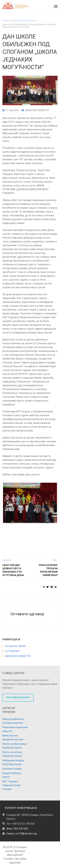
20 (25, 530)
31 (15, 534)
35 (30, 534)
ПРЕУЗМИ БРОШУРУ (18, 698)
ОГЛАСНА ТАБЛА (15, 646)
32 (19, 534)
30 (12, 534)
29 (8, 534)
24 (39, 530)
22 (32, 530)
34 (26, 534)
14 (54, 526)
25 (43, 530)
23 (36, 530)
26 (47, 530)
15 (6, 530)
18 (17, 530)
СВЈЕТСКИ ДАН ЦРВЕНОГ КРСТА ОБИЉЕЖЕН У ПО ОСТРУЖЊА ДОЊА (13, 570)
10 (39, 526)
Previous (8, 503)
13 (50, 526)
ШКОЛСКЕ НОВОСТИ (37, 110)
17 (14, 530)
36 (34, 534)
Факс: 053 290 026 (17, 829)
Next (52, 503)
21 (28, 530)
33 (23, 534)
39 (45, 534)
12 (47, 526)
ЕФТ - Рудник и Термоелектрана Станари (11, 785)
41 (52, 534)
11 (43, 526)
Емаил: (22, 834)
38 (41, 534)
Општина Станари (12, 769)
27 (50, 530)
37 (37, 534)
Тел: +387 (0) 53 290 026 (21, 824)
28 (54, 530)
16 (10, 530)
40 (48, 534)
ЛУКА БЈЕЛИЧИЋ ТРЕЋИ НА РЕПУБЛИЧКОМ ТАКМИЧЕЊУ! (48, 570)
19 (21, 530)
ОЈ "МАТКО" (13, 651)
